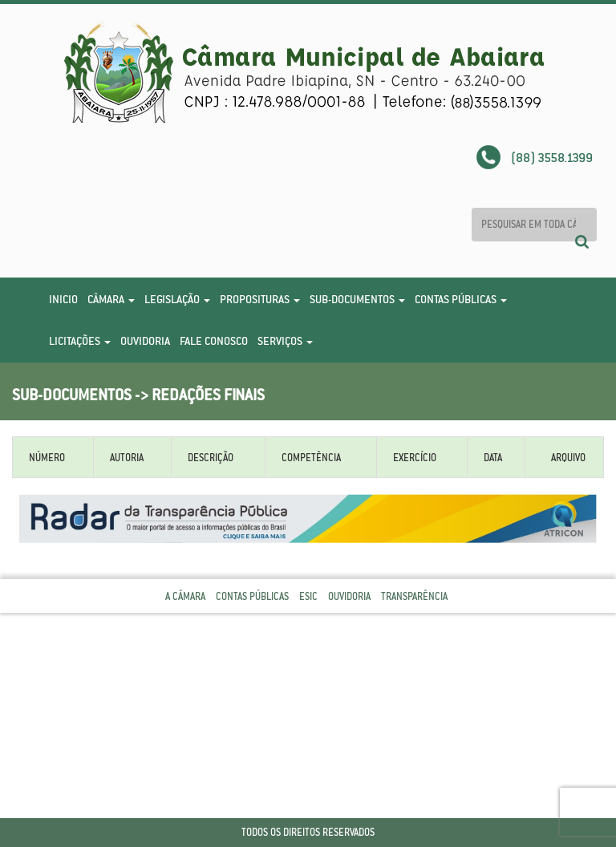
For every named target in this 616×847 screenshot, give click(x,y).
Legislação (177, 299)
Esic (308, 596)
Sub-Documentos (357, 299)
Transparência (414, 596)
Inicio (63, 299)
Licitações (80, 341)
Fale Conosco (214, 341)
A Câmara (185, 596)
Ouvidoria (145, 341)
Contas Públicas (461, 299)
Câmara (111, 299)
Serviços (285, 341)
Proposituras (260, 299)
